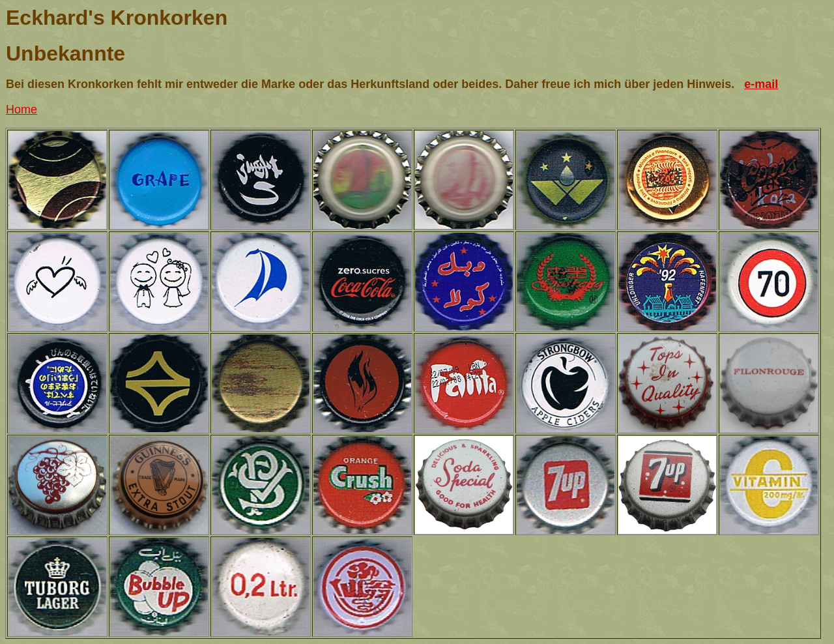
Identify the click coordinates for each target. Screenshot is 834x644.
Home (22, 110)
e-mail (761, 84)
